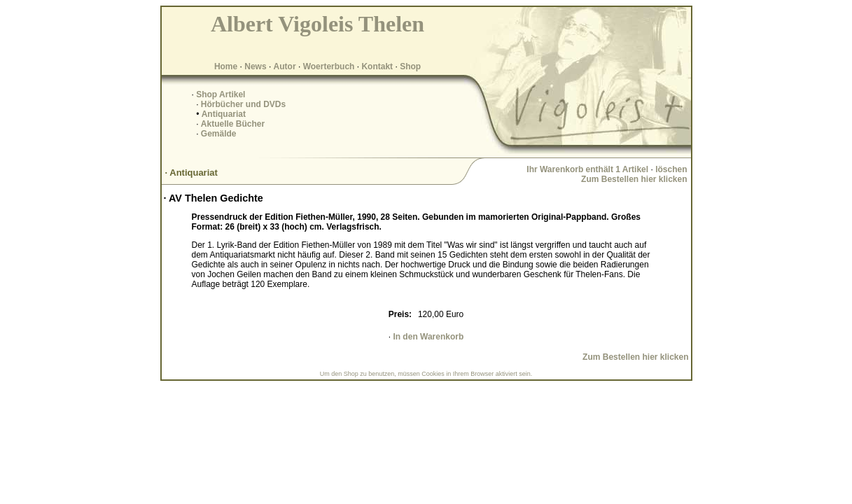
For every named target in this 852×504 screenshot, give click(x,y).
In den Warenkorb (428, 337)
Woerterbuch (329, 66)
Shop (410, 66)
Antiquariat (224, 114)
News (255, 66)
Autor (285, 66)
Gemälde (219, 134)
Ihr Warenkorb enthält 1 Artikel (587, 169)
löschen (671, 169)
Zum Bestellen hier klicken (634, 179)
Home (226, 66)
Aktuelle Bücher (233, 124)
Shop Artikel (221, 94)
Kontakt (377, 66)
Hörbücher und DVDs (243, 104)
